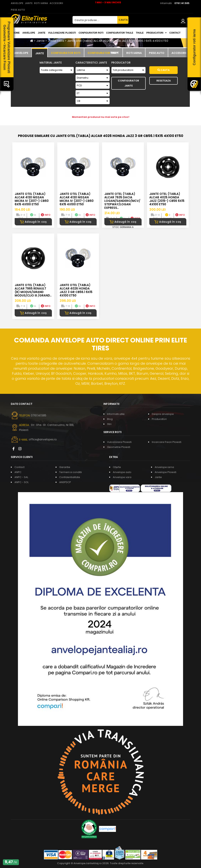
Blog (110, 419)
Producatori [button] (156, 33)
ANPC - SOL (22, 482)
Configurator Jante (128, 83)
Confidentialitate (70, 477)
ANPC (18, 472)
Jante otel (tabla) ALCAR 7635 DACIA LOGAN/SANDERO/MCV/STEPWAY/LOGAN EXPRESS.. (122, 201)
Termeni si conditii (71, 472)
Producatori (159, 419)
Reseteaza (164, 81)
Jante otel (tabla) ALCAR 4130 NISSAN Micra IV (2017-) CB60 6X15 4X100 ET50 (32, 199)
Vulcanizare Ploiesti (62, 33)
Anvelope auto (122, 472)
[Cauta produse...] (95, 20)
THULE (140, 33)
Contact (175, 33)
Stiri (109, 424)
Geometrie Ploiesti (119, 447)
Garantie (65, 467)
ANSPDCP (65, 482)
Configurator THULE (120, 33)
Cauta (163, 70)
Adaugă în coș (33, 222)
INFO (46, 215)
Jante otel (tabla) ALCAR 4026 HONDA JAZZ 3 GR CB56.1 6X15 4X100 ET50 (118, 41)
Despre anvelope (163, 414)
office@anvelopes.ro (43, 439)
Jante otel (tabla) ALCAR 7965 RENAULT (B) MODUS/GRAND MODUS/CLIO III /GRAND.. (33, 290)
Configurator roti (91, 33)
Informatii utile (116, 414)
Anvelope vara (122, 477)
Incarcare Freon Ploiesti (167, 442)
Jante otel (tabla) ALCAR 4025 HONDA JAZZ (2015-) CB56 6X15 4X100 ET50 (167, 199)
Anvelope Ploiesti (166, 472)
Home (16, 33)
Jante (42, 33)
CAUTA (123, 20)
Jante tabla (56, 41)
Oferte (117, 467)
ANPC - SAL (21, 477)
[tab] (21, 53)
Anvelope (29, 33)
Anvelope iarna (164, 467)
